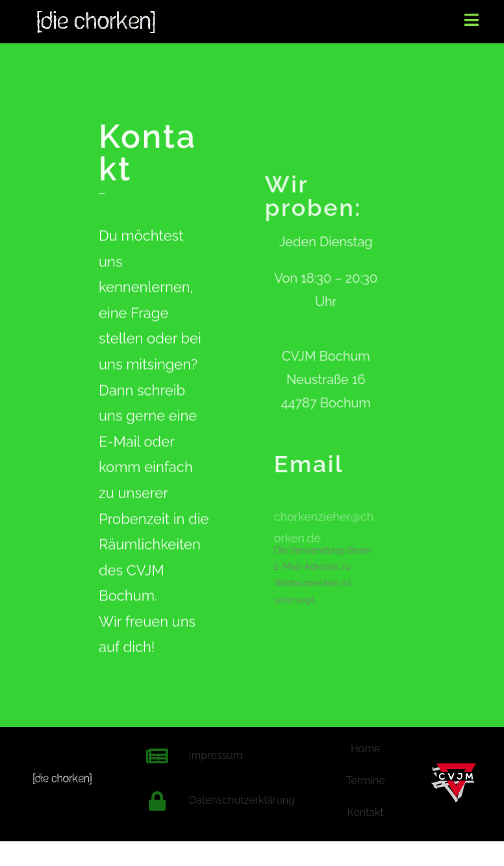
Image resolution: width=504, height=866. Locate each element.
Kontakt (365, 812)
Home (365, 749)
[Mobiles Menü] (472, 19)
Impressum (216, 755)
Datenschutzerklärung (242, 800)
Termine (366, 781)
